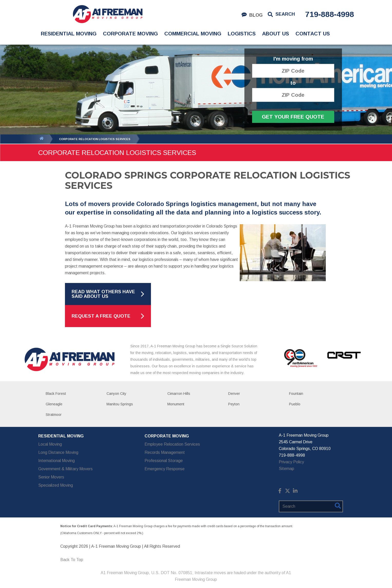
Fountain (296, 394)
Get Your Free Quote (293, 117)
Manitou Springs (120, 404)
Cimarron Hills (179, 394)
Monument (176, 404)
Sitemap (286, 469)
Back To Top (72, 560)
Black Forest (56, 394)
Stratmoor (54, 415)
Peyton (234, 404)
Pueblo (295, 404)
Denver (234, 394)
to (293, 83)
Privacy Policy (291, 462)
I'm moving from (293, 59)
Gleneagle (54, 404)
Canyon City (116, 394)
